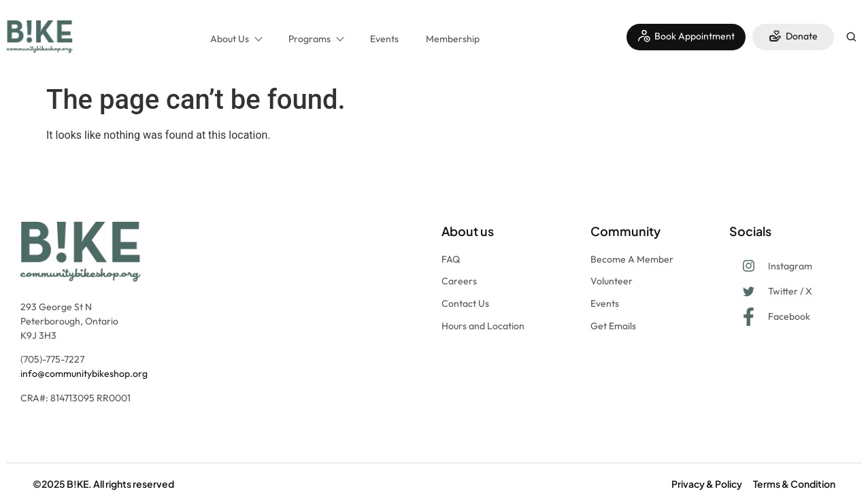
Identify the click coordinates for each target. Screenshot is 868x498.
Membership (453, 39)
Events (384, 39)
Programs (316, 39)
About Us (236, 39)
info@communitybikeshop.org (84, 373)
